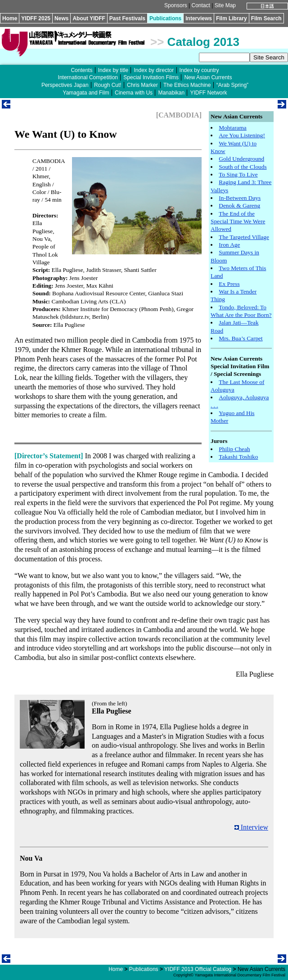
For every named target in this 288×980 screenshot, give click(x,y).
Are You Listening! (242, 135)
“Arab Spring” (232, 85)
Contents (81, 70)
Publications (165, 18)
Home (10, 18)
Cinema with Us (134, 93)
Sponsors (176, 5)
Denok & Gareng (239, 205)
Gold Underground (241, 159)
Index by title (113, 70)
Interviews (199, 18)
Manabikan (171, 93)
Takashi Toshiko (238, 457)
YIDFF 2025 (36, 18)
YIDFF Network (208, 93)
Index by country (199, 70)
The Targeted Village (244, 237)
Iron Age (229, 245)
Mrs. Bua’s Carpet (241, 338)
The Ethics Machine (187, 85)
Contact (200, 5)
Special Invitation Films (151, 77)
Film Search (266, 18)
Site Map (225, 5)
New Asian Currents (208, 77)
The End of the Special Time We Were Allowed (238, 221)
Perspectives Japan (65, 85)
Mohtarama (232, 128)
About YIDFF (89, 18)
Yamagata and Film (86, 93)
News (61, 18)
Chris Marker (142, 85)
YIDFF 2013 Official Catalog (198, 969)
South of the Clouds (243, 167)
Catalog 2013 (203, 42)
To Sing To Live (238, 174)
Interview (251, 827)
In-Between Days (240, 198)
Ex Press (229, 284)
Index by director (154, 70)
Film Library (232, 18)
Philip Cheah (234, 449)
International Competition (88, 77)
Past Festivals (127, 18)
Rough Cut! (108, 85)
